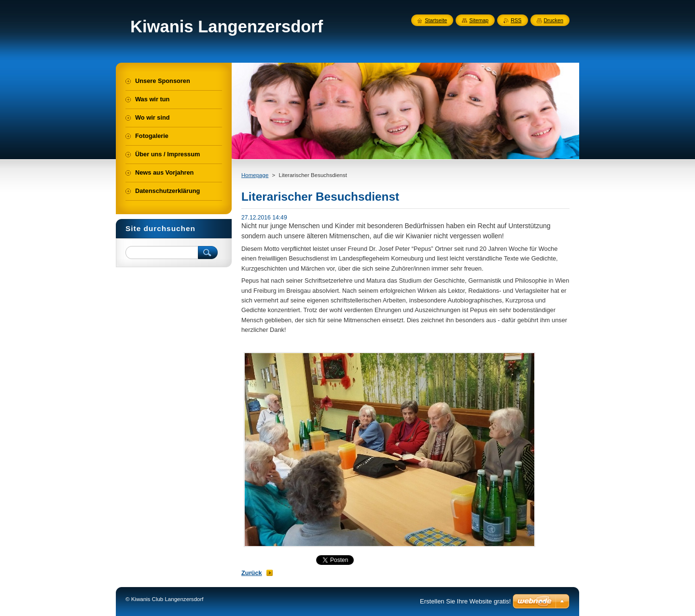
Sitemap (479, 20)
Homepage (255, 175)
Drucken (554, 20)
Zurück (252, 573)
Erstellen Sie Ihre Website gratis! (465, 601)
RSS (516, 20)
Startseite (436, 20)
